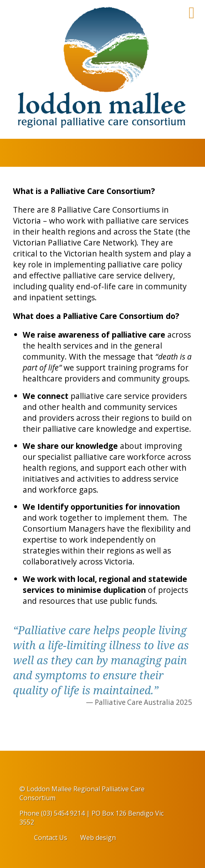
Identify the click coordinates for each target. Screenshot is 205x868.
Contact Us (51, 838)
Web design (98, 838)
